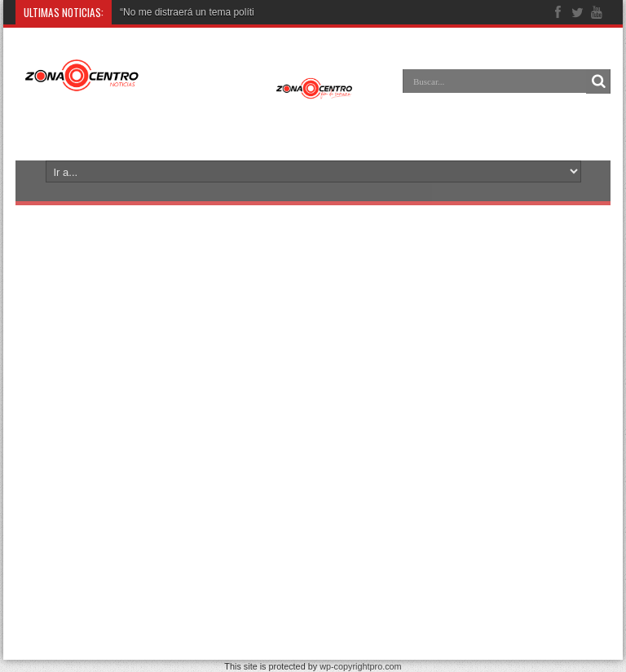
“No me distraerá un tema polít (186, 12)
